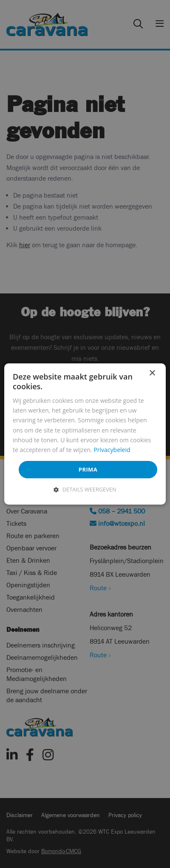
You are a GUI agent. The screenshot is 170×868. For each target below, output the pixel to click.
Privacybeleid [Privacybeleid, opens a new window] (112, 450)
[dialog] (85, 434)
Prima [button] (88, 469)
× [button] (152, 373)
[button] (85, 489)
